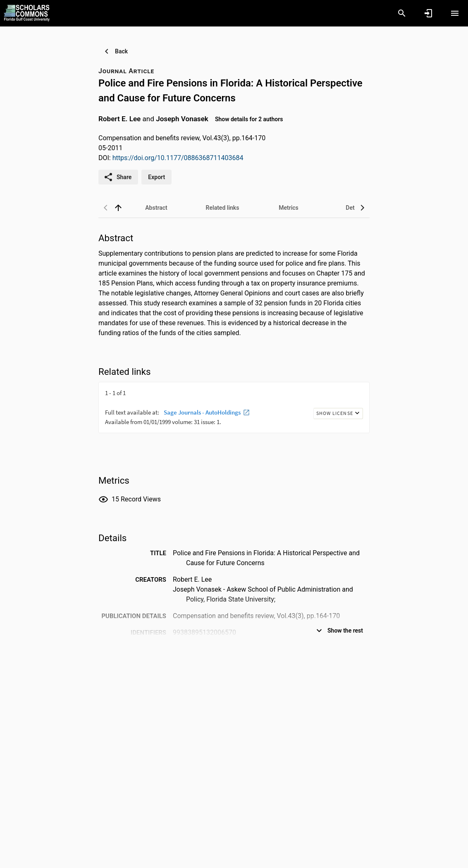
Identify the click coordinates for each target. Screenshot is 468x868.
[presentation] (234, 413)
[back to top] (118, 208)
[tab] (156, 208)
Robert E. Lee (119, 119)
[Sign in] (428, 13)
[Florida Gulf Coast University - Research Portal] (27, 13)
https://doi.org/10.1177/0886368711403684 (178, 158)
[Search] (402, 13)
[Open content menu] (455, 13)
